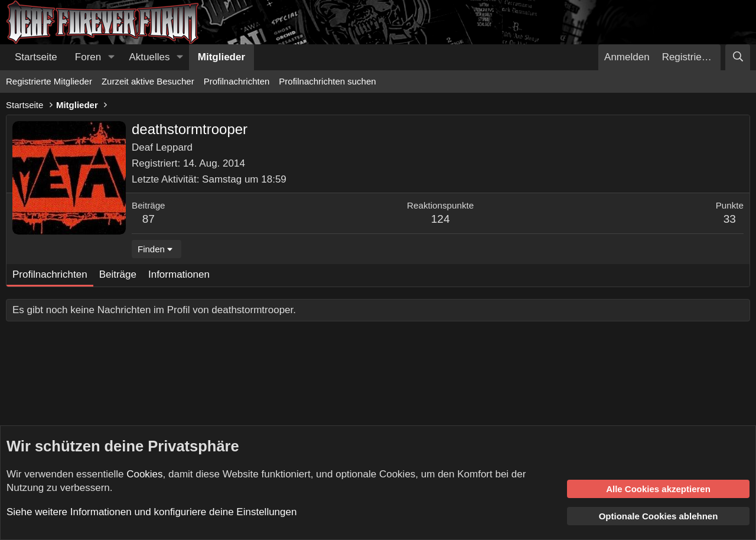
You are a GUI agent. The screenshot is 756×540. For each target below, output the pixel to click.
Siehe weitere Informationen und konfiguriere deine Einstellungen (151, 512)
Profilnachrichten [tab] (50, 274)
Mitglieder (221, 57)
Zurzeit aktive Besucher (148, 81)
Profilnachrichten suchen (327, 81)
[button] (111, 57)
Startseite (36, 57)
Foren (88, 57)
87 (149, 219)
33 (730, 219)
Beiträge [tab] (118, 274)
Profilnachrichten (237, 81)
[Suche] (738, 57)
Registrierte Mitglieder (49, 81)
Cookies (144, 474)
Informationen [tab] (179, 274)
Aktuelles (150, 57)
